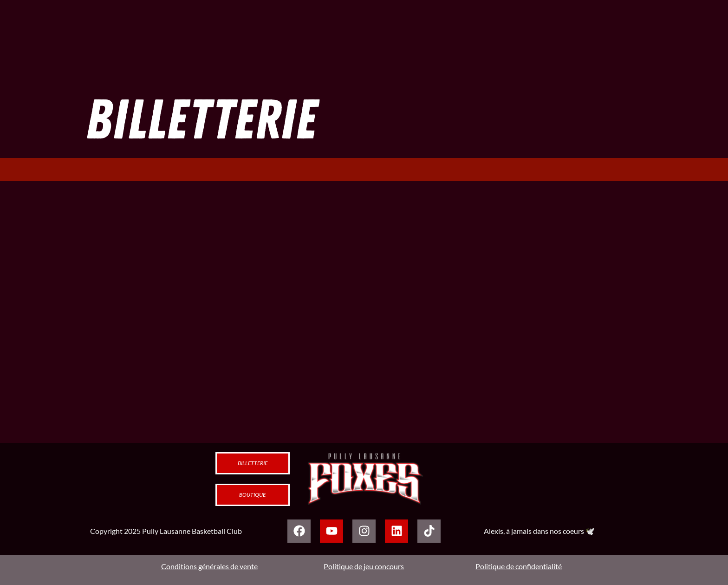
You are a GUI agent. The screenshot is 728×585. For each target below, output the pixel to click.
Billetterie (253, 463)
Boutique (252, 495)
